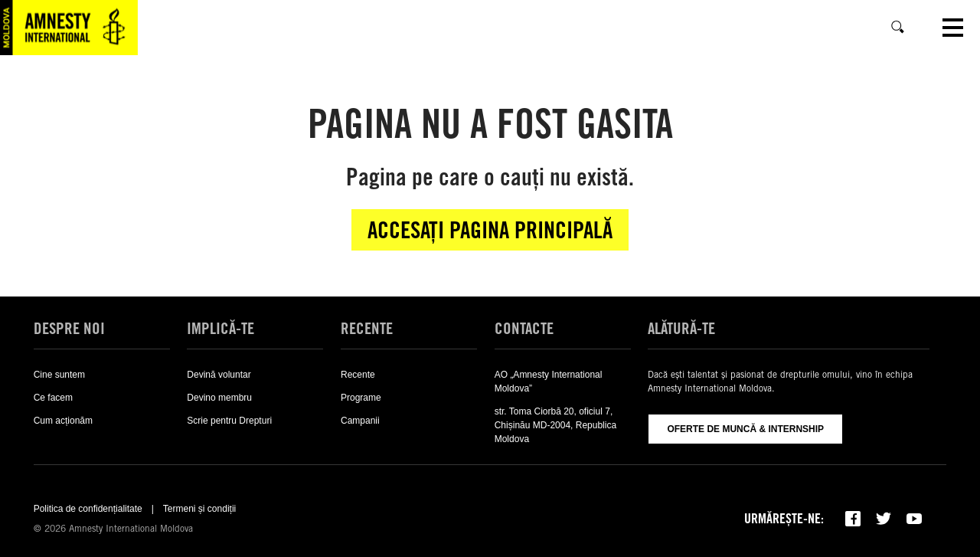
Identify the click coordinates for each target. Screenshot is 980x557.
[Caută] (898, 28)
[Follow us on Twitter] (884, 519)
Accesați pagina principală (490, 230)
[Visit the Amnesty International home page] (69, 28)
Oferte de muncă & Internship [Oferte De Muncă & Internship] (745, 429)
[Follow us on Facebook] (853, 519)
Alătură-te (681, 328)
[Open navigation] (953, 28)
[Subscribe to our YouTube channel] (914, 519)
